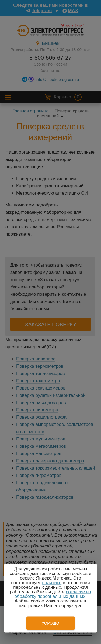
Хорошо (50, 623)
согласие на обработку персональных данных (53, 594)
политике (52, 583)
